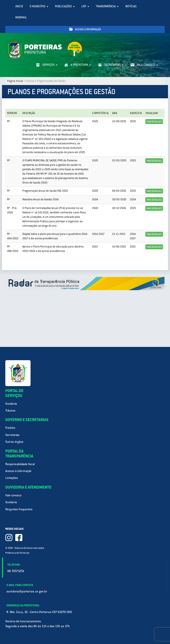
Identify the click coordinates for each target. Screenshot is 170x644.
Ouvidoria (11, 404)
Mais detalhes (154, 122)
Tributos (10, 411)
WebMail (21, 17)
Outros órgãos (14, 442)
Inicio (19, 6)
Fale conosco (13, 495)
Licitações (12, 478)
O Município (39, 6)
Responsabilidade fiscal (20, 464)
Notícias (131, 6)
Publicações (65, 6)
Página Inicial (15, 81)
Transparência (107, 6)
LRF (85, 6)
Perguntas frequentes (19, 509)
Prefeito (10, 428)
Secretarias (12, 435)
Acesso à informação (85, 29)
